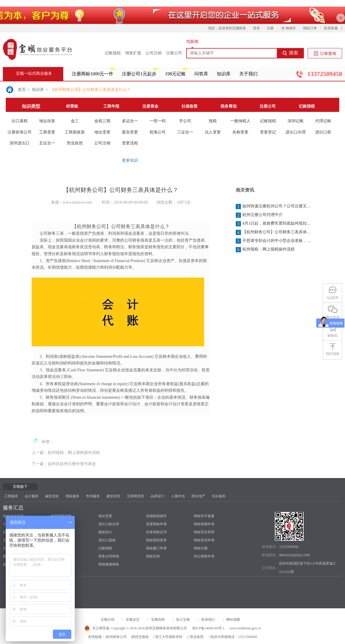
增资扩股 (133, 53)
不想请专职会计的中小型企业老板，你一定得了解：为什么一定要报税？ (274, 241)
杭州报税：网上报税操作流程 (265, 250)
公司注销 (154, 53)
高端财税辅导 (156, 516)
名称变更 (240, 132)
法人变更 (213, 132)
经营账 (72, 106)
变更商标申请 (156, 524)
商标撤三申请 (156, 548)
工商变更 (47, 132)
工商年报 (111, 106)
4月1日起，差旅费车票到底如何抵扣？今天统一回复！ (274, 224)
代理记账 (323, 121)
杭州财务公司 (116, 637)
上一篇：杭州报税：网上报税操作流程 (66, 453)
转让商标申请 (204, 556)
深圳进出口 (20, 143)
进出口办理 (296, 132)
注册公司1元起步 (139, 74)
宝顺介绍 (108, 620)
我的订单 (310, 28)
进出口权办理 (109, 524)
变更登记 (268, 132)
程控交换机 (140, 637)
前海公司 (158, 132)
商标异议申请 (204, 540)
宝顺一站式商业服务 (34, 73)
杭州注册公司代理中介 (259, 215)
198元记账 (175, 74)
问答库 (201, 74)
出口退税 (20, 121)
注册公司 (174, 53)
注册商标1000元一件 (93, 74)
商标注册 (201, 548)
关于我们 (248, 74)
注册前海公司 (20, 132)
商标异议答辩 (204, 532)
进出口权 (323, 132)
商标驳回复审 (156, 540)
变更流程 (130, 143)
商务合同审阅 (109, 556)
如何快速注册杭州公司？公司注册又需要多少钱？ (274, 207)
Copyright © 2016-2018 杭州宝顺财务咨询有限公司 (149, 628)
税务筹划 (229, 106)
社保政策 (189, 106)
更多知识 (130, 160)
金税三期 (102, 121)
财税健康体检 (109, 564)
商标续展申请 (204, 524)
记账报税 (113, 53)
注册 (270, 28)
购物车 (288, 28)
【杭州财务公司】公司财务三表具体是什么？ (91, 90)
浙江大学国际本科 (169, 637)
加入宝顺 (183, 620)
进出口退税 (107, 540)
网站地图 (233, 620)
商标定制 (153, 556)
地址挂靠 (47, 121)
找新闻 (192, 42)
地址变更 (102, 132)
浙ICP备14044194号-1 (208, 628)
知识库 (224, 74)
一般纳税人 (240, 121)
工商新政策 (75, 132)
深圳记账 (296, 121)
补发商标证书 (156, 532)
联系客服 (331, 28)
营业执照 (75, 143)
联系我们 (208, 620)
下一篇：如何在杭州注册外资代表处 (64, 464)
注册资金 (150, 106)
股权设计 (105, 532)
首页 (22, 90)
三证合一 (185, 132)
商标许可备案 (204, 516)
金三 (75, 121)
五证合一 (47, 143)
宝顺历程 (158, 620)
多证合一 (130, 121)
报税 (213, 121)
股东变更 (130, 132)
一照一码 (158, 121)
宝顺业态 (133, 620)
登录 (256, 28)
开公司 (185, 121)
